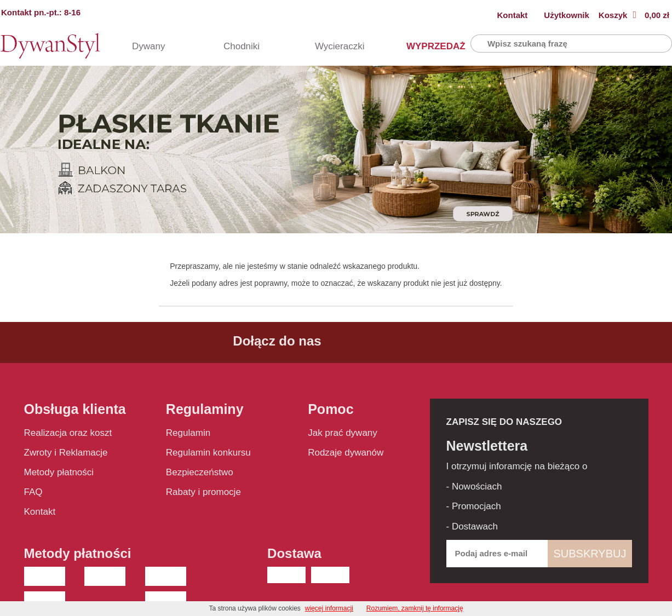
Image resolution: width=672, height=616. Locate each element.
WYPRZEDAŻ (425, 46)
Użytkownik (567, 15)
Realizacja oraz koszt (68, 433)
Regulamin (188, 433)
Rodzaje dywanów (346, 453)
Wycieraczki (333, 46)
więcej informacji (329, 608)
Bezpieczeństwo (200, 472)
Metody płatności (59, 472)
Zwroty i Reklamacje (66, 453)
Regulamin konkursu (208, 453)
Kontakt (513, 15)
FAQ (33, 492)
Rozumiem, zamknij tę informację (415, 608)
